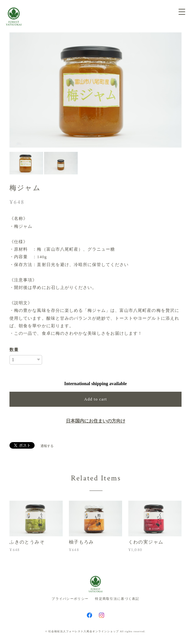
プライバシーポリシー (70, 599)
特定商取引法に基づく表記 (117, 599)
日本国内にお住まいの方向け (96, 421)
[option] (95, 90)
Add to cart (96, 399)
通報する (47, 446)
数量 (14, 350)
